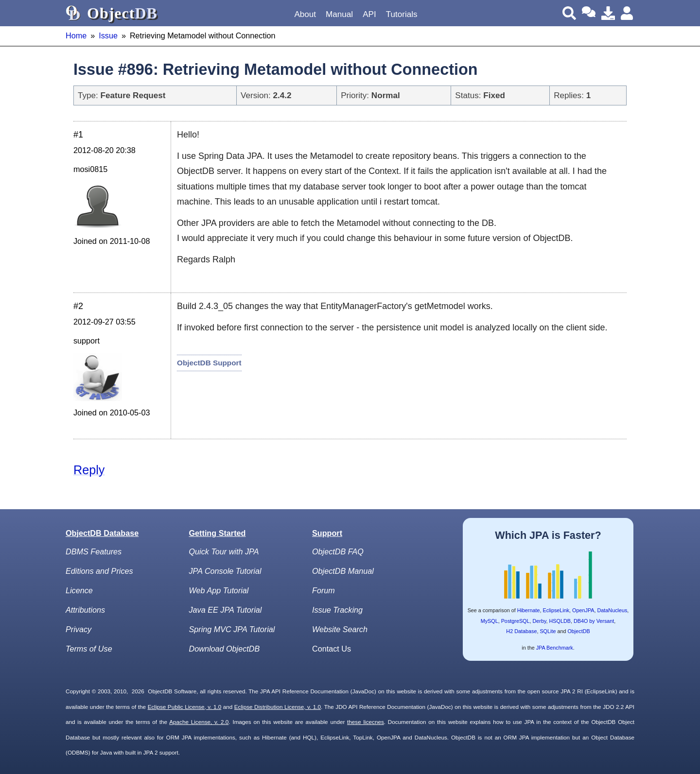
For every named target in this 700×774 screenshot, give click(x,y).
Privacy (79, 629)
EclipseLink (556, 610)
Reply (89, 470)
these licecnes (366, 722)
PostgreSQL (516, 621)
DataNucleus (612, 610)
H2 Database (521, 631)
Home (76, 35)
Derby (540, 621)
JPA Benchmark (555, 648)
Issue (108, 35)
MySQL (490, 621)
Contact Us (332, 649)
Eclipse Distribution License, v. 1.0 (278, 707)
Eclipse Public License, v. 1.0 (185, 707)
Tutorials (402, 14)
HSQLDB (560, 621)
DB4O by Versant (594, 621)
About (305, 14)
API (369, 14)
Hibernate (529, 610)
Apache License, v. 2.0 (199, 722)
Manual (339, 14)
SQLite (548, 631)
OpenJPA (583, 610)
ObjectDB (578, 631)
